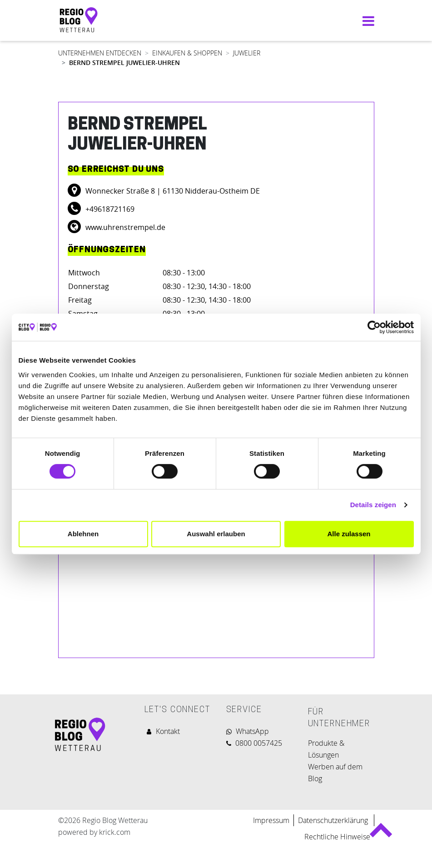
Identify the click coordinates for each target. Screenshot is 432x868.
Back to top (381, 834)
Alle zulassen (349, 534)
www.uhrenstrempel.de (124, 227)
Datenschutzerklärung (334, 820)
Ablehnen (83, 534)
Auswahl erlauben (216, 534)
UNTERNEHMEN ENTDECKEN (100, 53)
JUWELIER (247, 53)
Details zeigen (373, 505)
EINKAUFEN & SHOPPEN (187, 53)
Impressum (271, 820)
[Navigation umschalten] (366, 21)
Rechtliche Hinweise (337, 837)
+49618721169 (109, 209)
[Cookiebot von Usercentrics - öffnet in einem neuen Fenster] (374, 327)
